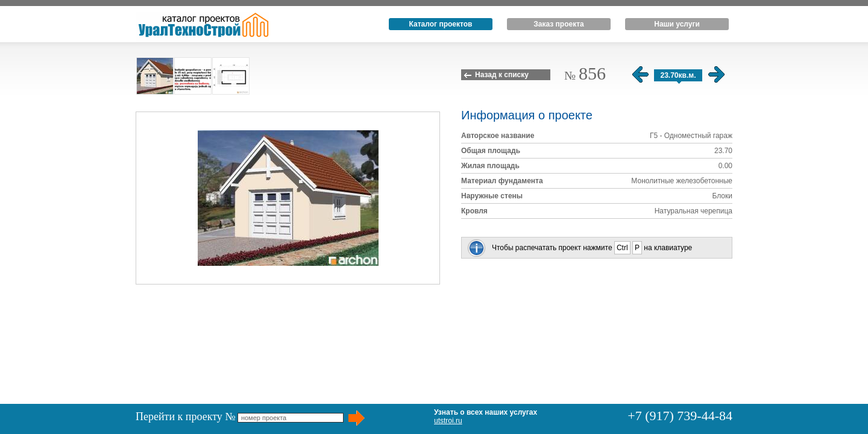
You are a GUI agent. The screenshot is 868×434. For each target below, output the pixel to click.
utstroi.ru (448, 421)
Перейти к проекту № (186, 417)
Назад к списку (502, 75)
